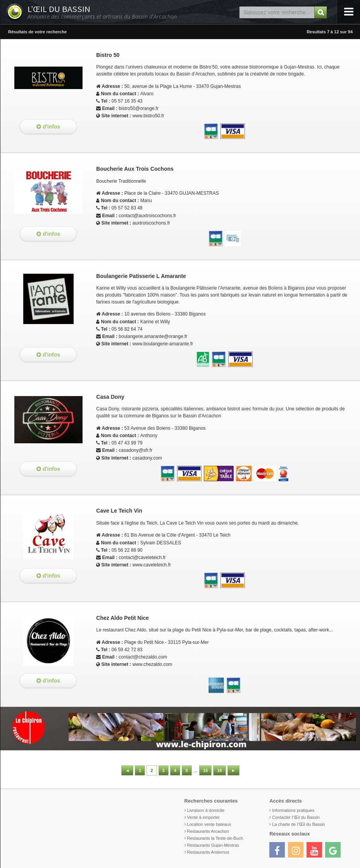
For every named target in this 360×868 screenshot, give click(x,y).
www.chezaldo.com (152, 664)
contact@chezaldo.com (143, 657)
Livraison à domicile (206, 810)
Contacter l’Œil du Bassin (296, 817)
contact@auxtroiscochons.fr (147, 216)
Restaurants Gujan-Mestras (213, 845)
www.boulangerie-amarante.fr (163, 344)
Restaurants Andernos (208, 852)
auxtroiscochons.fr (151, 223)
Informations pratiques (293, 810)
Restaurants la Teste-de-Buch (215, 838)
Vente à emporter (203, 817)
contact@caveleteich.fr (142, 558)
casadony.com (147, 458)
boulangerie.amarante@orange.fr (153, 336)
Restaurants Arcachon (208, 831)
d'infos (48, 127)
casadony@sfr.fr (135, 450)
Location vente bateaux (209, 824)
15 (205, 770)
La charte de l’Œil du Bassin (298, 824)
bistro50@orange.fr (139, 108)
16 (219, 770)
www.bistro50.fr (148, 116)
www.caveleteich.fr (152, 565)
